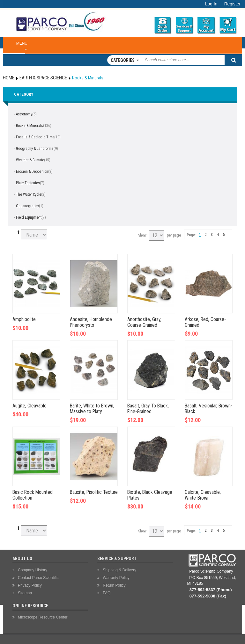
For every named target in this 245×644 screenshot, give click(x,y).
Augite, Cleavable (30, 406)
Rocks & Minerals (30, 126)
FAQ (107, 593)
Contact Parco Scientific (38, 578)
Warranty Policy (116, 578)
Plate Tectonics (28, 183)
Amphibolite (24, 319)
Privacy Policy (30, 585)
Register (232, 4)
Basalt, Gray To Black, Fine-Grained (148, 409)
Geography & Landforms (35, 149)
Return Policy (114, 585)
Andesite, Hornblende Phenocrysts (91, 322)
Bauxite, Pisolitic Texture (94, 492)
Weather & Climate (30, 160)
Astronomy (24, 114)
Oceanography (27, 206)
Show (142, 235)
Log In (211, 4)
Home (9, 78)
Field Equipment (29, 217)
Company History (33, 570)
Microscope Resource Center (43, 617)
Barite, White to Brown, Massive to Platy (92, 409)
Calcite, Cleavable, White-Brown (203, 495)
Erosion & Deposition (32, 172)
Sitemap (25, 593)
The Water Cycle (29, 194)
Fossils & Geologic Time (35, 137)
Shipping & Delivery (119, 570)
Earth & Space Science (43, 78)
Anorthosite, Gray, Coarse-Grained (144, 322)
